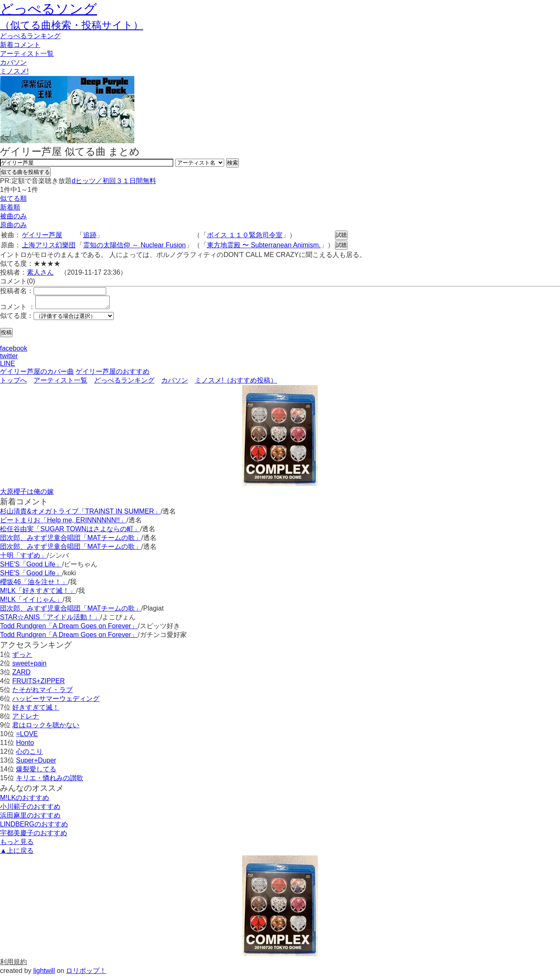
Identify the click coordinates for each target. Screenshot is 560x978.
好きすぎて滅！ (36, 710)
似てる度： (17, 318)
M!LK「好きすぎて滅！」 (38, 593)
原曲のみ (13, 225)
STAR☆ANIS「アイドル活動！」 (50, 620)
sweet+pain (29, 666)
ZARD (21, 675)
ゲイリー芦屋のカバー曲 (37, 374)
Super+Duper (36, 763)
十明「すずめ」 (24, 558)
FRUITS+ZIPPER (38, 683)
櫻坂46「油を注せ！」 (34, 584)
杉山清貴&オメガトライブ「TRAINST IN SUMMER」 (80, 514)
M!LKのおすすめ (25, 800)
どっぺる (30, 36)
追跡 (90, 235)
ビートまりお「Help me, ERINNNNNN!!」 (63, 523)
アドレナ (26, 719)
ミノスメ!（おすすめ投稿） (236, 383)
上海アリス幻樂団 (49, 245)
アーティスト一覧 (60, 383)
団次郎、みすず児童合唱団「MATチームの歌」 (71, 540)
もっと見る (17, 844)
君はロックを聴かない (46, 728)
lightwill (44, 973)
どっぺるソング (48, 9)
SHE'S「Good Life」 (31, 567)
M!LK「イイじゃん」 (31, 602)
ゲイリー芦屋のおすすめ (113, 374)
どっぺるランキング (124, 383)
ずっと (22, 657)
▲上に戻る (17, 853)
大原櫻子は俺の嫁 (27, 494)
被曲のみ (13, 216)
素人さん (40, 272)
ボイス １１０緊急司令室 (245, 235)
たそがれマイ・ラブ (42, 692)
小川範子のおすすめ (30, 809)
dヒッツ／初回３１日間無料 (114, 181)
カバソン (13, 62)
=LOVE (27, 736)
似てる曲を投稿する (25, 172)
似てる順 (13, 198)
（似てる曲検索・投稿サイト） (72, 25)
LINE (8, 366)
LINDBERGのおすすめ (34, 827)
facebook (14, 351)
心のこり (29, 754)
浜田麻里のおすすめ (30, 818)
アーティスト (27, 54)
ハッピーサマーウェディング (56, 701)
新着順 (10, 207)
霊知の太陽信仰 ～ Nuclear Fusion (135, 245)
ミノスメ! (14, 71)
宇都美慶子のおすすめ (34, 835)
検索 (233, 163)
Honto (25, 745)
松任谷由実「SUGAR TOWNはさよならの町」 (70, 531)
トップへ (13, 383)
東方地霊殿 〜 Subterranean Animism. (264, 245)
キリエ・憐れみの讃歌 (50, 780)
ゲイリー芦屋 (42, 235)
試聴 (341, 235)
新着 (20, 45)
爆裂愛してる (36, 772)
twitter (9, 358)
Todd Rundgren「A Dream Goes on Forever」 (69, 628)
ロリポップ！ (86, 973)
